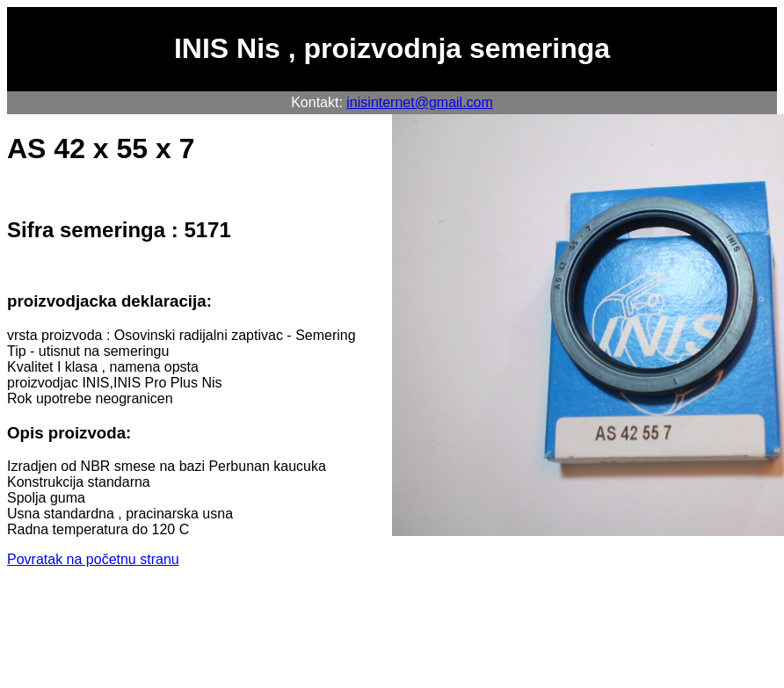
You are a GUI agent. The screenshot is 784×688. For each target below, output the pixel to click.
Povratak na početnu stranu (93, 559)
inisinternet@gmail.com (420, 102)
